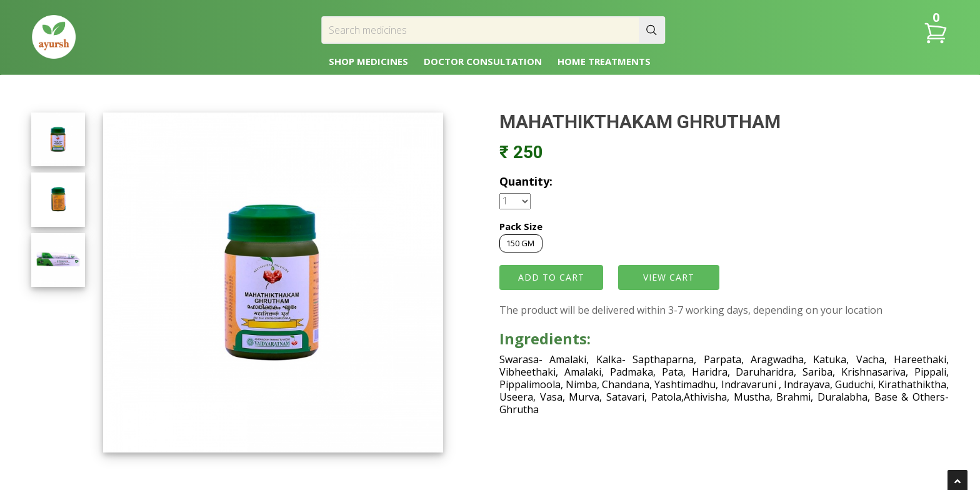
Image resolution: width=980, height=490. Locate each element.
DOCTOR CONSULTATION (483, 61)
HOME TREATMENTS (604, 61)
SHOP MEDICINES (368, 61)
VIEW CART (669, 277)
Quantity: (526, 181)
